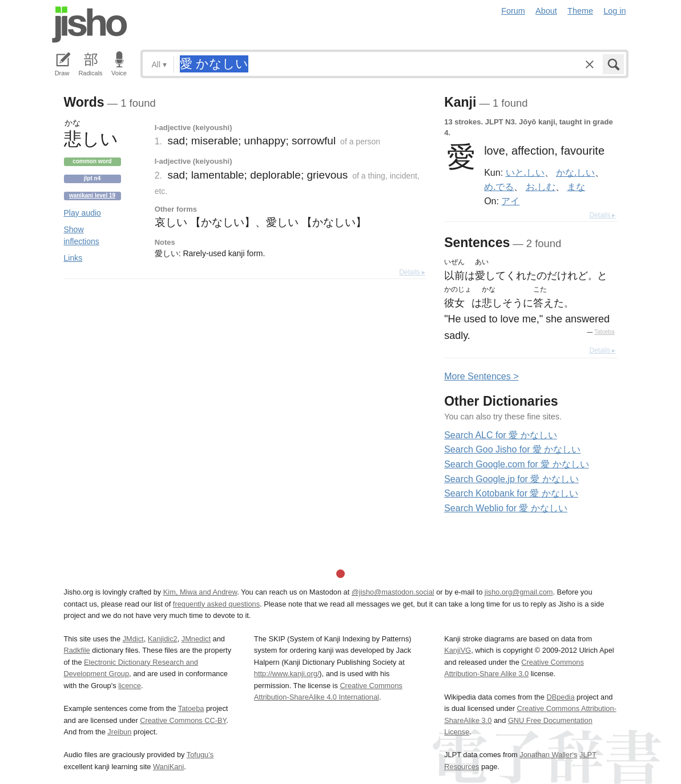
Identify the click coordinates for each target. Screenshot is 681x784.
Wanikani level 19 (92, 195)
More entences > (481, 376)
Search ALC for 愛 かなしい (500, 435)
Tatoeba (605, 332)
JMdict (133, 639)
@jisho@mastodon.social (393, 592)
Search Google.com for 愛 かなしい (516, 464)
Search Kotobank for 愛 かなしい (511, 493)
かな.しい (575, 172)
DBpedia (560, 697)
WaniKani (168, 767)
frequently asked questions (216, 604)
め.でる (499, 187)
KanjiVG (458, 650)
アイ (510, 201)
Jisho (90, 25)
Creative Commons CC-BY (183, 720)
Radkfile (77, 650)
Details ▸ (412, 272)
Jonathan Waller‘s (548, 755)
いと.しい (525, 172)
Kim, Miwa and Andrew (200, 592)
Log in (614, 11)
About (546, 11)
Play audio (82, 213)
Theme (580, 11)
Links (73, 258)
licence (130, 686)
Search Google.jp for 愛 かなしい (511, 479)
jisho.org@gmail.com (519, 592)
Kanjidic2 (163, 639)
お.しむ (541, 187)
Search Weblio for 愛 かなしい (506, 508)
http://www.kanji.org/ (287, 674)
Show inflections (82, 235)
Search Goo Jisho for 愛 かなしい (512, 449)
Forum (513, 11)
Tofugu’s (200, 755)
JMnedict (196, 639)
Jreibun (119, 732)
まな (576, 187)
